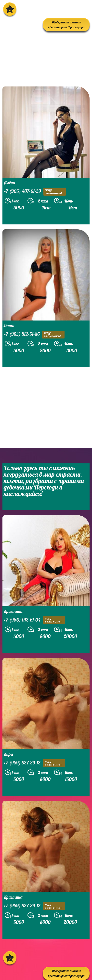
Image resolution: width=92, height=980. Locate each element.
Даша (9, 326)
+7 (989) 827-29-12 (34, 763)
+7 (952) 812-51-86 (34, 335)
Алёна (9, 183)
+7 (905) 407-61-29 (35, 192)
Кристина (13, 611)
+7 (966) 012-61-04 (34, 620)
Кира (8, 754)
